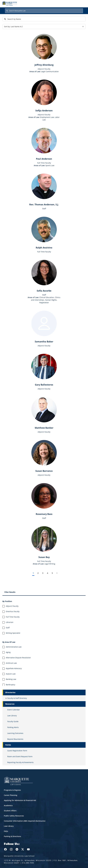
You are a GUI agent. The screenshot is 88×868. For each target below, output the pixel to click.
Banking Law (11, 679)
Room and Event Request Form (20, 756)
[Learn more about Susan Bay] (44, 542)
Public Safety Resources (14, 816)
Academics (8, 805)
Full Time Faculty (13, 617)
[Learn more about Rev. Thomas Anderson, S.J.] (44, 190)
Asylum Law (11, 674)
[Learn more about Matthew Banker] (44, 413)
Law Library (12, 716)
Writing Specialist (13, 633)
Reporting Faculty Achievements (20, 762)
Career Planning (11, 795)
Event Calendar (14, 710)
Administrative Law (14, 647)
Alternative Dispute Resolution (18, 658)
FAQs (6, 831)
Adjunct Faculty (12, 606)
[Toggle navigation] (83, 3)
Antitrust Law (11, 663)
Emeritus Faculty (13, 611)
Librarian (10, 622)
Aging (8, 652)
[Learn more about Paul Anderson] (44, 144)
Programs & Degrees (12, 790)
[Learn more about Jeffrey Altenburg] (44, 50)
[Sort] (44, 27)
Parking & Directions (12, 836)
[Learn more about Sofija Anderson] (44, 96)
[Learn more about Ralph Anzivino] (44, 233)
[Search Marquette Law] (44, 11)
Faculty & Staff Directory (17, 698)
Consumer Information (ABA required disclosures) (25, 821)
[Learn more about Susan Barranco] (44, 456)
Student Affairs (10, 811)
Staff (8, 628)
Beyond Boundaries (15, 739)
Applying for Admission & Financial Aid (20, 800)
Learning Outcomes (15, 733)
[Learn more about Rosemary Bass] (44, 499)
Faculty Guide (13, 721)
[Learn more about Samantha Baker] (44, 327)
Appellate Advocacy (14, 668)
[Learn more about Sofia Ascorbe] (44, 276)
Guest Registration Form (17, 751)
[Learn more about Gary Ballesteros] (44, 370)
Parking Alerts (13, 727)
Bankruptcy (10, 685)
